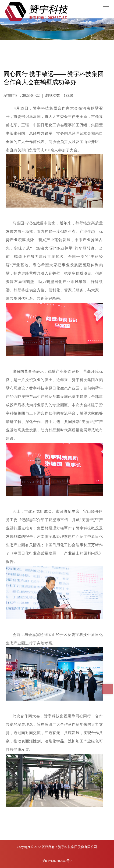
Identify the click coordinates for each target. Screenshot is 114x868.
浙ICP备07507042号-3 (57, 861)
